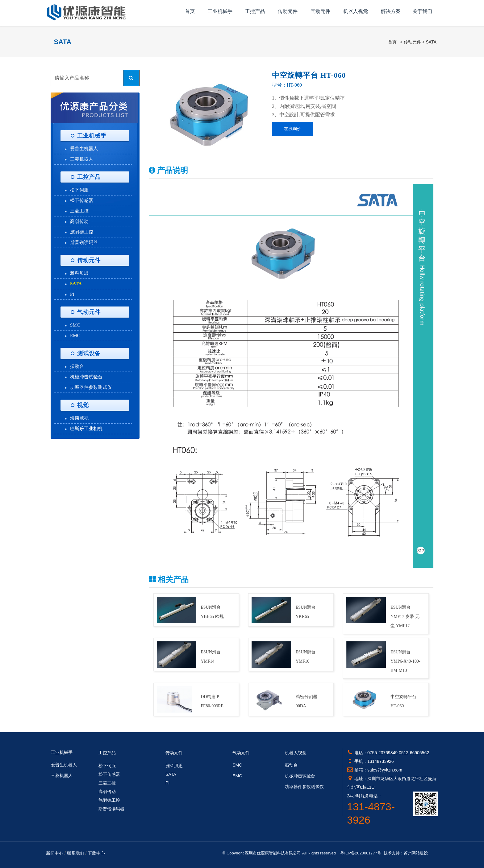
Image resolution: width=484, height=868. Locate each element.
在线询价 (293, 129)
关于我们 (422, 11)
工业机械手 (220, 11)
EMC (75, 335)
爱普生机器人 (84, 149)
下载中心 (96, 853)
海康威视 (79, 418)
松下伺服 (79, 190)
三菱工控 (79, 211)
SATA (431, 42)
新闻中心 (55, 853)
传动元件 (288, 11)
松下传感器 (82, 200)
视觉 (83, 405)
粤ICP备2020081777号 (361, 853)
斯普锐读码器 (84, 242)
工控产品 (255, 11)
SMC (75, 325)
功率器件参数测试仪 (91, 387)
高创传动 (79, 221)
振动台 (77, 366)
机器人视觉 (356, 11)
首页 (190, 11)
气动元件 (320, 11)
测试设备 (89, 353)
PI (72, 294)
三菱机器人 (82, 159)
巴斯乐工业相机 (86, 429)
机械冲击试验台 (86, 377)
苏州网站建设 (416, 853)
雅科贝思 (79, 273)
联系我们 (76, 853)
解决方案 (391, 11)
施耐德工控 (82, 232)
